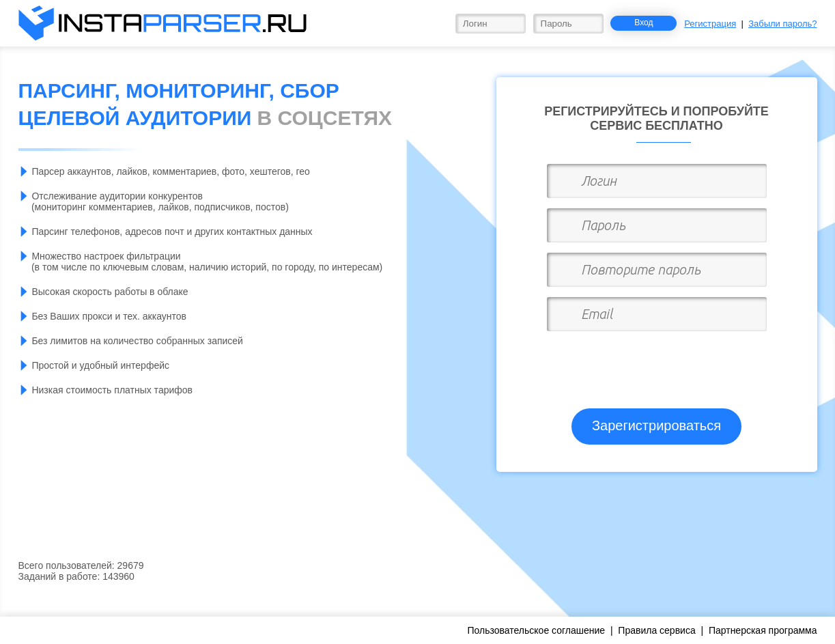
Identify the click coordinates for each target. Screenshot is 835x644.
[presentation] (658, 364)
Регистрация (710, 24)
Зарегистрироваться (656, 425)
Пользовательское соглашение (536, 630)
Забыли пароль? (782, 24)
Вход (643, 23)
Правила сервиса (656, 630)
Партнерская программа (763, 630)
